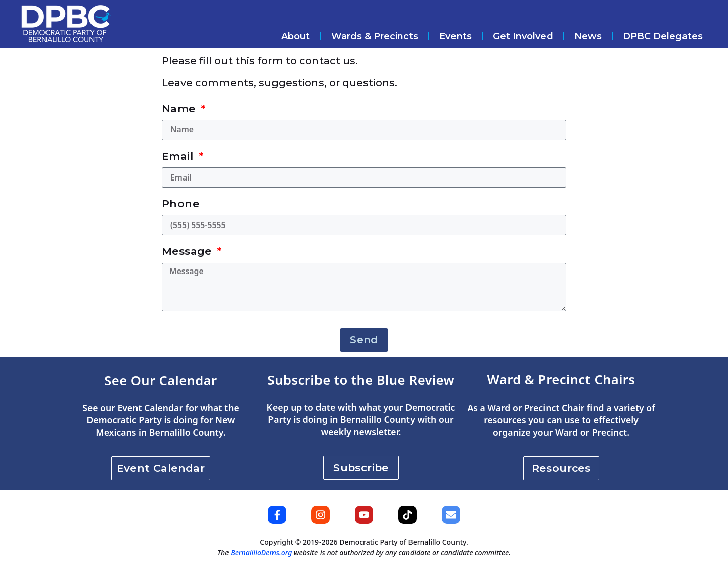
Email (179, 158)
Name (180, 108)
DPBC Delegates (663, 36)
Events (456, 36)
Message (188, 255)
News (588, 36)
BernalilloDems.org (261, 564)
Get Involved (523, 36)
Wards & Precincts (375, 36)
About (295, 36)
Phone (180, 206)
